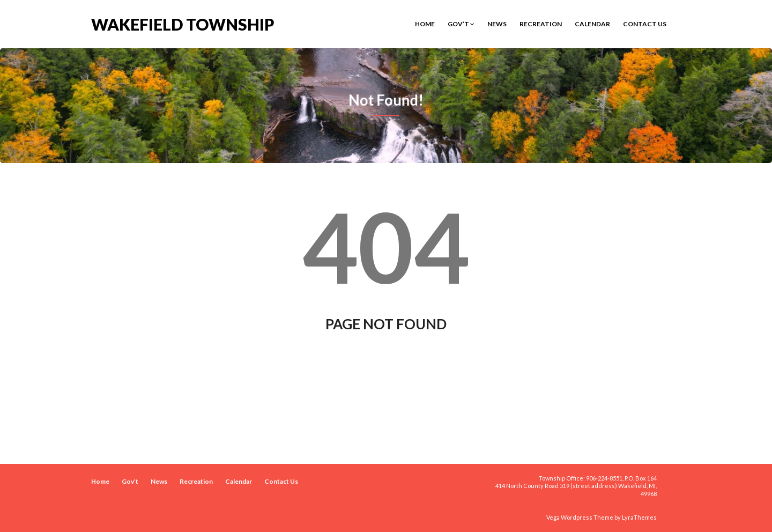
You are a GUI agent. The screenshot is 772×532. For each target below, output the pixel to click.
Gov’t (461, 24)
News (497, 24)
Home (425, 24)
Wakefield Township (183, 23)
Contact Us (645, 24)
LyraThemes (639, 517)
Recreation (541, 24)
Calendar (592, 24)
